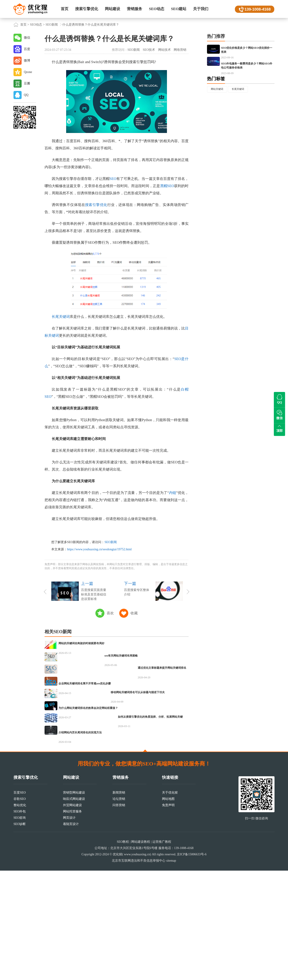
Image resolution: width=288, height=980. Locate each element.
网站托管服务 (72, 921)
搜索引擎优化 (87, 9)
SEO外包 (20, 921)
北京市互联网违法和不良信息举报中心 (139, 970)
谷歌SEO (20, 908)
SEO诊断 (20, 933)
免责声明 (168, 915)
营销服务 (135, 9)
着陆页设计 (71, 933)
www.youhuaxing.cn (137, 964)
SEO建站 (179, 9)
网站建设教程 (141, 951)
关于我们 (201, 9)
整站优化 (20, 915)
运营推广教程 (162, 951)
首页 (65, 9)
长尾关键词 (61, 317)
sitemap (171, 970)
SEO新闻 (52, 25)
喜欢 (110, 613)
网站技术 (164, 50)
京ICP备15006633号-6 (192, 964)
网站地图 (168, 908)
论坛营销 (119, 908)
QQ (26, 95)
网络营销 (180, 50)
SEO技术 (149, 50)
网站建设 (112, 9)
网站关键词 (220, 114)
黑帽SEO (167, 186)
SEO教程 (123, 951)
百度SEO (20, 902)
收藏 (134, 613)
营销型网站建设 (74, 902)
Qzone (28, 72)
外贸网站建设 (72, 915)
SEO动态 (157, 9)
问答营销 (119, 915)
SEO (113, 179)
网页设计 (69, 927)
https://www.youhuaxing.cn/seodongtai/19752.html (99, 549)
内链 (173, 493)
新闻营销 (119, 902)
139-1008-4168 (257, 9)
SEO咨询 (20, 927)
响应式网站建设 (74, 908)
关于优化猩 (170, 902)
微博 (27, 61)
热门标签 (216, 103)
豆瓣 (27, 83)
